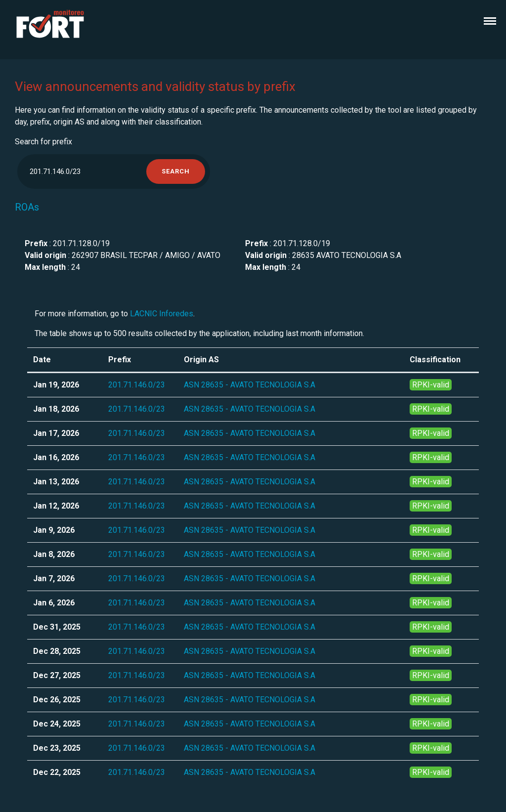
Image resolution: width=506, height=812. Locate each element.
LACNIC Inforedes (162, 314)
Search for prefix (43, 142)
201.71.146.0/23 (137, 385)
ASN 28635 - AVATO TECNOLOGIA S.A (250, 385)
